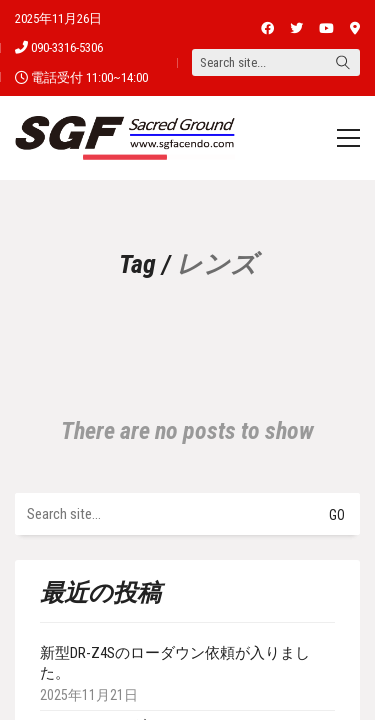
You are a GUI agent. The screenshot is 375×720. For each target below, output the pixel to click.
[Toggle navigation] (348, 138)
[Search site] (343, 64)
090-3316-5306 (67, 47)
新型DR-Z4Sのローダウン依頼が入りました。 (175, 663)
